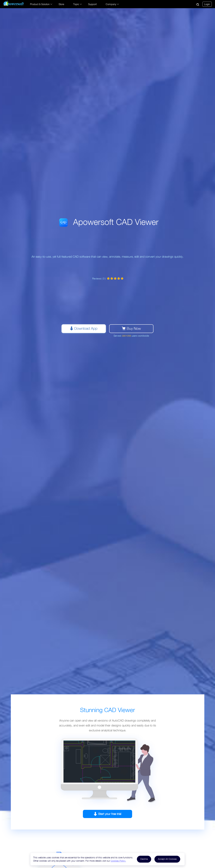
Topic (76, 4)
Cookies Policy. (118, 861)
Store (61, 4)
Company (111, 4)
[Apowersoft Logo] (14, 3)
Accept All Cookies (167, 859)
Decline (144, 859)
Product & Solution (40, 4)
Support (92, 4)
